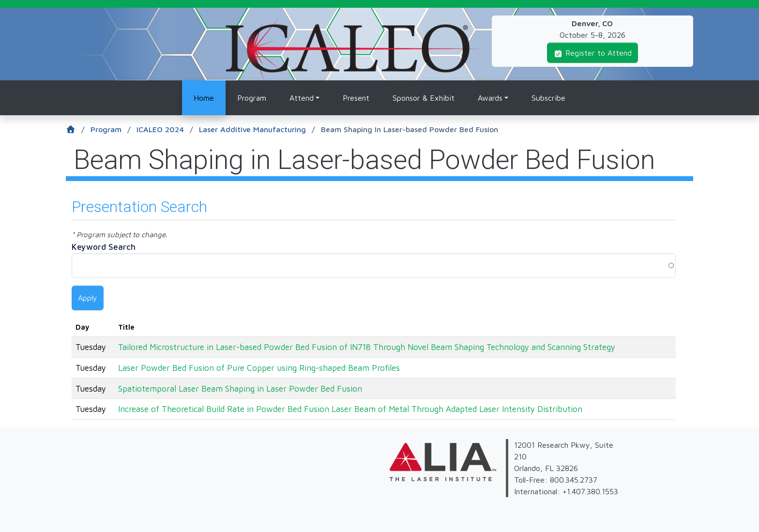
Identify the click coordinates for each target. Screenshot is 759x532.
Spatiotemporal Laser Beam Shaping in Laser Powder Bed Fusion (240, 388)
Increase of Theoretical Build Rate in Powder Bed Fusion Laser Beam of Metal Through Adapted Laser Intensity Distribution (350, 409)
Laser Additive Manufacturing (257, 130)
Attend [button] (302, 98)
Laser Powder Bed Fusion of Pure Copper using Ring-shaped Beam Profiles (259, 368)
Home (204, 98)
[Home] (78, 130)
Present (356, 98)
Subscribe (548, 98)
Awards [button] (490, 98)
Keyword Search (104, 247)
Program (252, 98)
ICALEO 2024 (165, 130)
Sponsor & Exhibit (424, 98)
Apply (88, 298)
